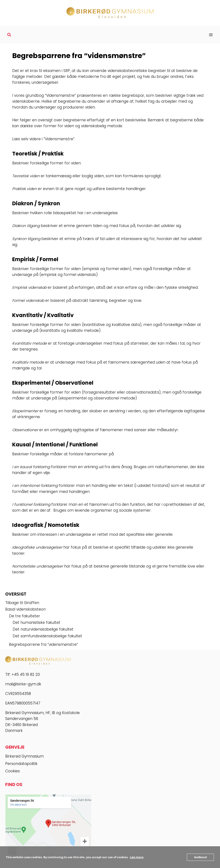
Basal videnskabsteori (25, 609)
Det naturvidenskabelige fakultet (43, 629)
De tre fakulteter (25, 616)
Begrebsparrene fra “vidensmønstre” (43, 644)
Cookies (13, 771)
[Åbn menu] (211, 35)
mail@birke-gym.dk (23, 684)
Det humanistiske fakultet (36, 623)
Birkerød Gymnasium (25, 756)
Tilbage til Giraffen (22, 603)
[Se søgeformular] (9, 35)
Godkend (200, 857)
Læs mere (137, 857)
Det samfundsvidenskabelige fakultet (47, 636)
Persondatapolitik (21, 764)
